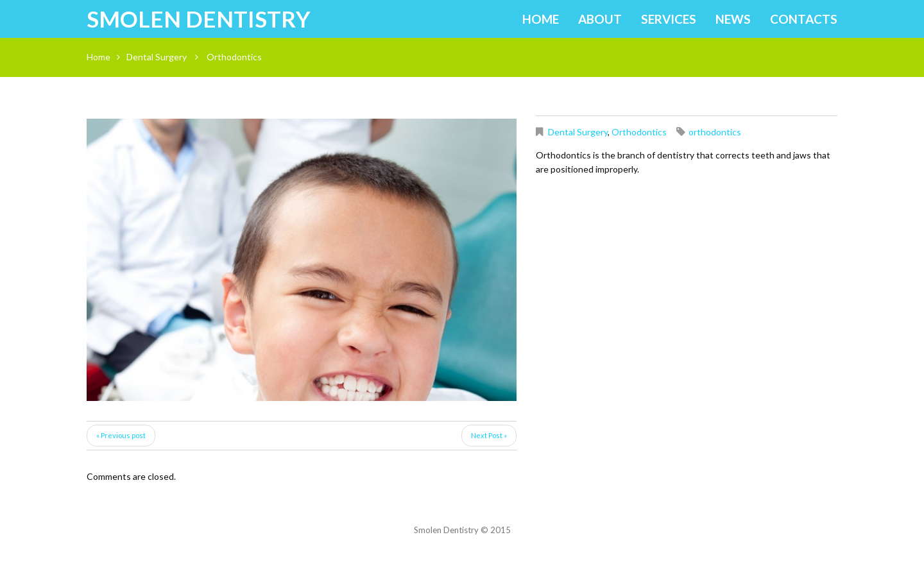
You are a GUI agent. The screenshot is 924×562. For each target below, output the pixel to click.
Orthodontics (639, 132)
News (733, 19)
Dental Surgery (157, 57)
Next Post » (489, 435)
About (600, 19)
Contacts (804, 19)
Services (669, 19)
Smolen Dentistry (199, 19)
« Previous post (121, 435)
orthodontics (715, 132)
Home (541, 19)
